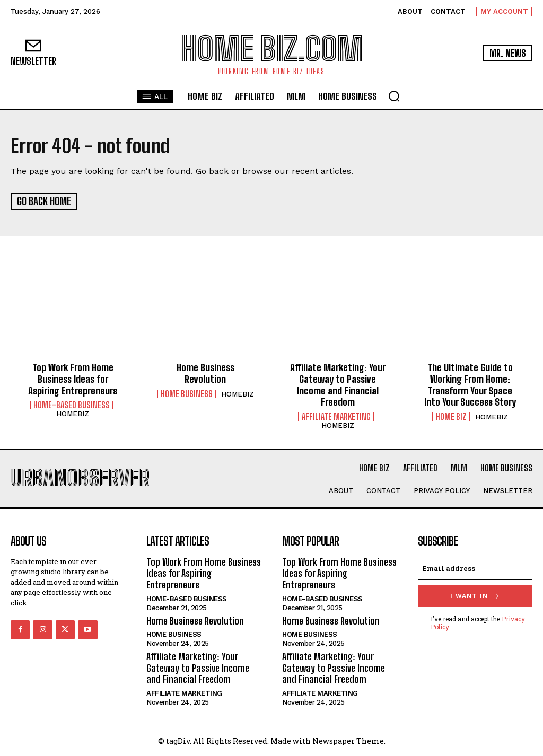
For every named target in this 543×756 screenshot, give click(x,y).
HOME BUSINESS (187, 393)
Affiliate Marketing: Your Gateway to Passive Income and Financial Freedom (338, 384)
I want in (475, 596)
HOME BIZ (451, 416)
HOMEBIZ (73, 413)
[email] (475, 568)
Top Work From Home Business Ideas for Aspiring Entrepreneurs (73, 378)
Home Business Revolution (205, 373)
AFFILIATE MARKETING (336, 416)
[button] (394, 96)
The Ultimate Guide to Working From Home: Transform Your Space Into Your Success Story (470, 384)
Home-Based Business (72, 405)
